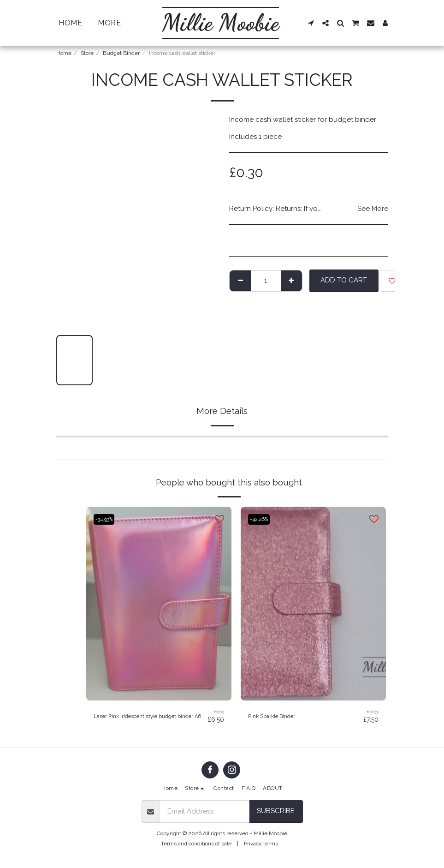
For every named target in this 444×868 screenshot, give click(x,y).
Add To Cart (344, 280)
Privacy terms (261, 848)
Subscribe (276, 815)
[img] (159, 604)
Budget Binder (121, 53)
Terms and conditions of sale (196, 848)
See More (373, 209)
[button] (312, 23)
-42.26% (262, 519)
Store (87, 53)
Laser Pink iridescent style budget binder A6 (148, 718)
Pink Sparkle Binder (280, 716)
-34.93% (107, 519)
